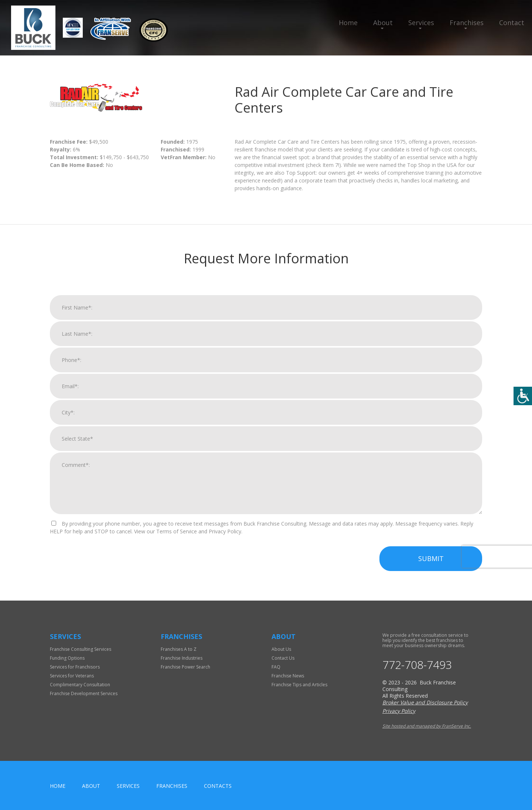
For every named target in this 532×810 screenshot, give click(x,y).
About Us (281, 649)
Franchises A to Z (179, 649)
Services (421, 23)
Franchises (467, 23)
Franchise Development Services (84, 693)
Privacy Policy (399, 711)
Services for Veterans (72, 676)
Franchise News (288, 676)
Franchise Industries (182, 658)
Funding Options (67, 658)
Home (348, 23)
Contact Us (283, 658)
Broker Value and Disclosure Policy (425, 702)
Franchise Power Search (185, 667)
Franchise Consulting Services (81, 649)
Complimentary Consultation (80, 685)
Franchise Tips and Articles (299, 685)
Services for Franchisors (75, 667)
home (58, 786)
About (383, 23)
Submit (431, 568)
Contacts (218, 786)
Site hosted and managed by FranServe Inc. (427, 726)
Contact (512, 23)
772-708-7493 (417, 665)
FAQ (276, 667)
